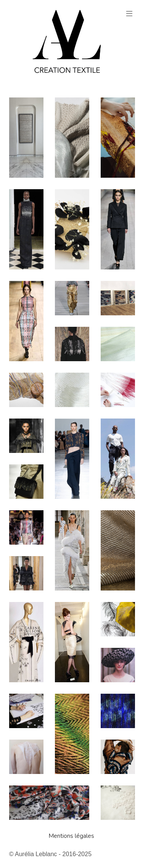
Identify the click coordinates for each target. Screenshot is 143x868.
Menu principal (129, 14)
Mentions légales (71, 836)
